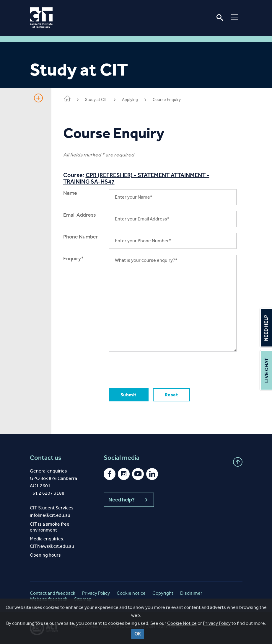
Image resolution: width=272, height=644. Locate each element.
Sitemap (83, 599)
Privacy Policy (217, 631)
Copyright (163, 593)
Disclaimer (191, 593)
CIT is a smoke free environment (50, 527)
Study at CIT (96, 100)
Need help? (129, 500)
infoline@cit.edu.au (50, 515)
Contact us (46, 458)
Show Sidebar (38, 98)
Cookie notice (131, 593)
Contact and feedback (53, 593)
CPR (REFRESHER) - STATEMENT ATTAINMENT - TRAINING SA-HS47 (136, 178)
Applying (130, 100)
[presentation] (154, 369)
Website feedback (49, 599)
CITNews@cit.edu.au (52, 546)
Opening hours (45, 555)
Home (67, 99)
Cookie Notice (182, 631)
